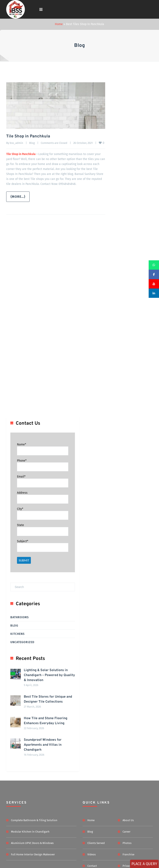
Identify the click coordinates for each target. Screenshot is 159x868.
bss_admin (16, 143)
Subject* (23, 586)
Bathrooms (20, 662)
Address (22, 538)
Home (59, 24)
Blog (32, 143)
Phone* (22, 505)
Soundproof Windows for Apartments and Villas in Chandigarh (36, 829)
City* (20, 554)
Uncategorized (22, 687)
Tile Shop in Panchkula (28, 136)
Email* (21, 521)
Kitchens (17, 679)
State (20, 570)
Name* (22, 489)
